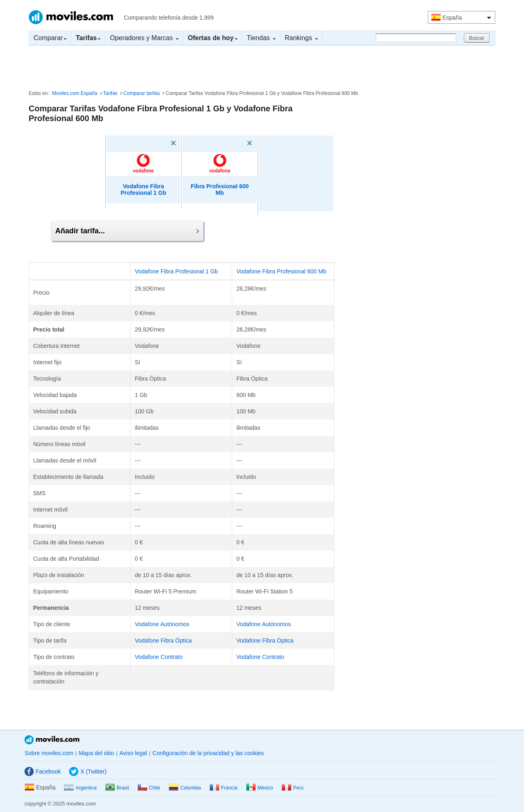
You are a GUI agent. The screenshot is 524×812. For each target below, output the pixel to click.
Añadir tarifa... (127, 231)
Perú (292, 788)
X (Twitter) (88, 771)
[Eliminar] (162, 143)
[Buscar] (416, 38)
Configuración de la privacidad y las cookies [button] (208, 753)
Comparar (50, 38)
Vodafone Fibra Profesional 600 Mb (281, 271)
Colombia (185, 788)
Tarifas (110, 93)
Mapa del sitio (96, 753)
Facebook (43, 771)
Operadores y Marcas (144, 38)
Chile (149, 788)
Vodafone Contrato (159, 657)
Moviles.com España (75, 93)
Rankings (301, 38)
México (260, 788)
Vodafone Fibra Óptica (163, 641)
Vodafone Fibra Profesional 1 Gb (143, 190)
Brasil (117, 788)
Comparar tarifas (141, 93)
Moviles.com (71, 17)
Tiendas (261, 38)
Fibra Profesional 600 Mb (220, 190)
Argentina (80, 788)
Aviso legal (133, 753)
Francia (224, 788)
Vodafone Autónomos (162, 624)
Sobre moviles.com (49, 753)
